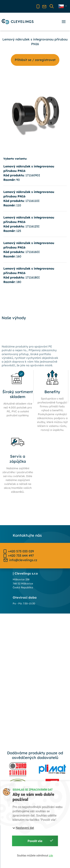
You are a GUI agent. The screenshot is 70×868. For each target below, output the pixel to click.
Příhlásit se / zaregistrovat (35, 60)
